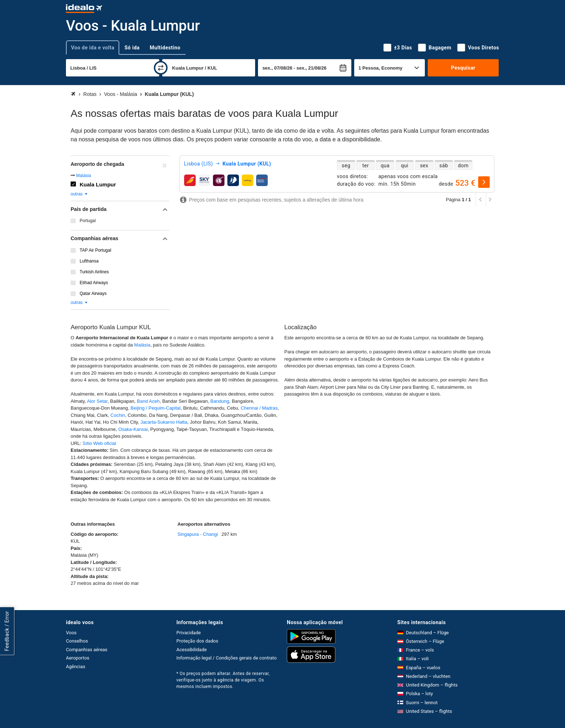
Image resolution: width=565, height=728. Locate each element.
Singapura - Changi (198, 534)
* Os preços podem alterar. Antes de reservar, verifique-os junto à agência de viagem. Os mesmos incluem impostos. (223, 680)
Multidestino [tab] (165, 48)
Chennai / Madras (259, 408)
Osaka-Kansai (133, 429)
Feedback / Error (7, 631)
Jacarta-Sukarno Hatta (164, 422)
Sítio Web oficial (99, 443)
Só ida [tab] (132, 48)
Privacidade (189, 633)
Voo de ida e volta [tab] (93, 48)
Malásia (83, 176)
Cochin (118, 415)
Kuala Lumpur (98, 184)
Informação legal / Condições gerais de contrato (227, 658)
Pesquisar (463, 68)
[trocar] (161, 68)
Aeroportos (78, 658)
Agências (76, 667)
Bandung (220, 401)
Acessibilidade (192, 650)
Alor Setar (97, 401)
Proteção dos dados (197, 641)
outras (79, 194)
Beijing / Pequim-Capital (155, 408)
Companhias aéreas (87, 650)
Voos (71, 633)
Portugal (88, 221)
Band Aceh (148, 401)
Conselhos (77, 641)
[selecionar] (484, 182)
